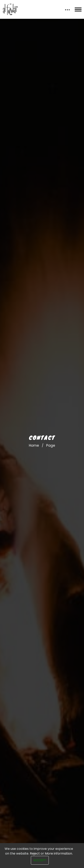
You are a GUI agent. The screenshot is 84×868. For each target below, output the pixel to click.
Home (34, 445)
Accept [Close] (40, 860)
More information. (59, 853)
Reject (35, 853)
